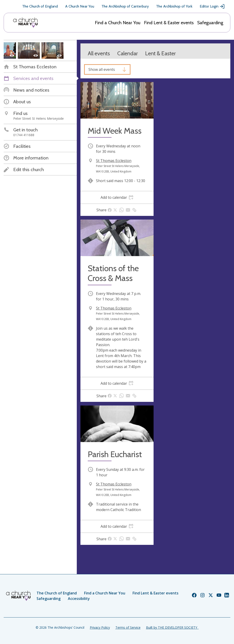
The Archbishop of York (174, 6)
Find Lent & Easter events (169, 23)
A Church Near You (80, 6)
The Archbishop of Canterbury (125, 6)
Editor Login (212, 6)
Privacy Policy (100, 627)
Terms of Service (128, 627)
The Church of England (40, 6)
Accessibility (79, 599)
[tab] (117, 197)
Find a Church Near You (118, 23)
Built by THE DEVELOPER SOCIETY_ (172, 627)
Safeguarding (210, 23)
